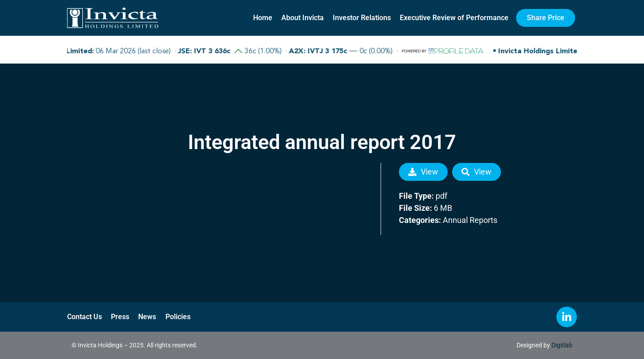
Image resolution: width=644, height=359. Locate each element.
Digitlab (562, 345)
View (423, 172)
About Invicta (303, 18)
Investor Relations (362, 18)
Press (120, 317)
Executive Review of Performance (454, 18)
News (147, 317)
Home (263, 18)
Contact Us (85, 317)
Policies (178, 317)
